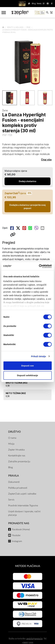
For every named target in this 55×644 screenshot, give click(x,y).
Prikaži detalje (39, 356)
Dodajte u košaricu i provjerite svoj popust (27, 207)
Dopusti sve (27, 366)
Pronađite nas (19, 523)
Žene (29, 27)
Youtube (16, 535)
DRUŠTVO (14, 432)
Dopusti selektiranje (27, 375)
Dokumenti (14, 482)
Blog (10, 467)
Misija (11, 444)
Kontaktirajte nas (17, 456)
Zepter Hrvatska (16, 450)
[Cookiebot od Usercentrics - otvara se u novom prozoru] (39, 266)
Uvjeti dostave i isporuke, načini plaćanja (24, 513)
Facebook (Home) (21, 529)
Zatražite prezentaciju (19, 462)
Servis (11, 500)
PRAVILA (13, 476)
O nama (12, 438)
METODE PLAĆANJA (28, 566)
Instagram (17, 541)
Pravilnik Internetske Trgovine (23, 506)
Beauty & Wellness (16, 27)
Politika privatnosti (18, 488)
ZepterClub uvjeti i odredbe (22, 494)
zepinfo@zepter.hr (34, 639)
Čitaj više (46, 160)
